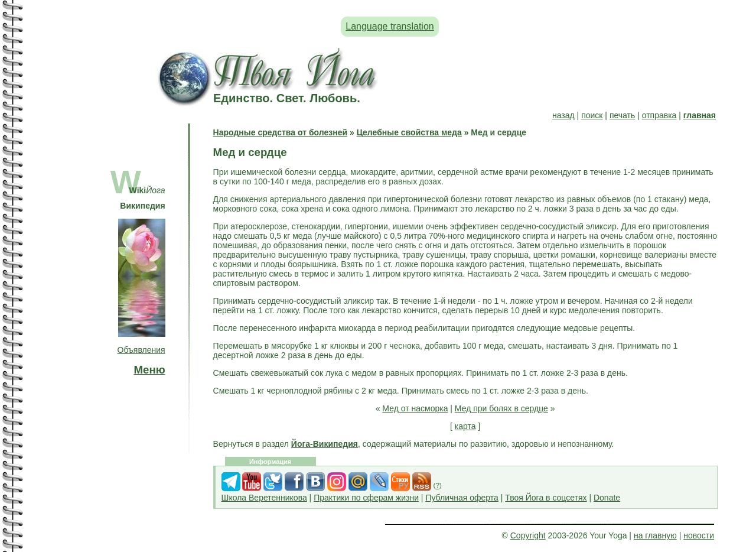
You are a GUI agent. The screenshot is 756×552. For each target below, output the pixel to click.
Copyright (528, 535)
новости (699, 535)
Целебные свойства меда (409, 132)
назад (563, 115)
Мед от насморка (415, 408)
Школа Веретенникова (264, 498)
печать (622, 115)
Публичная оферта (462, 498)
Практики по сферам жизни (366, 498)
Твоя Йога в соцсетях (546, 498)
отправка (659, 115)
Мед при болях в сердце (501, 408)
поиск (592, 115)
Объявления (141, 350)
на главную (655, 535)
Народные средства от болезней (280, 132)
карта (465, 426)
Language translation (390, 26)
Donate (607, 498)
